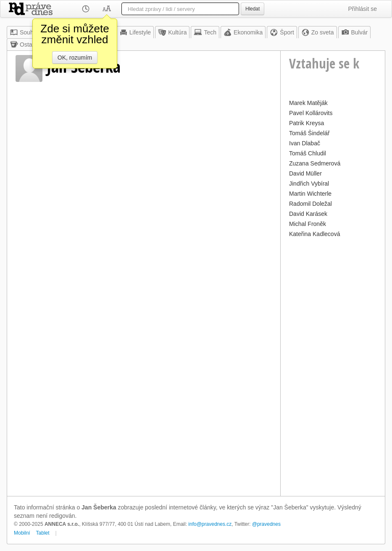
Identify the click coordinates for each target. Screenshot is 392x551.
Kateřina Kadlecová (314, 234)
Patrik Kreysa (306, 123)
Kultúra (172, 32)
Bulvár (355, 32)
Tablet (43, 533)
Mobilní (22, 533)
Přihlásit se (363, 9)
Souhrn (24, 32)
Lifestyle (135, 32)
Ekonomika (243, 32)
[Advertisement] (333, 366)
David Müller (305, 173)
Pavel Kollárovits (311, 113)
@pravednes (266, 524)
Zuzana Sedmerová (315, 163)
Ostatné (25, 45)
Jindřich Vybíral (309, 184)
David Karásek (308, 214)
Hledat (253, 9)
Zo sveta (318, 32)
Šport (282, 32)
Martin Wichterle (310, 194)
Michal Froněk (308, 224)
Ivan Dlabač (305, 143)
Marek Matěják (308, 103)
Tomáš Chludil (308, 153)
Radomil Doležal (310, 204)
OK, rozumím (75, 58)
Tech (205, 32)
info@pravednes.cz (210, 524)
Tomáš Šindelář (309, 133)
